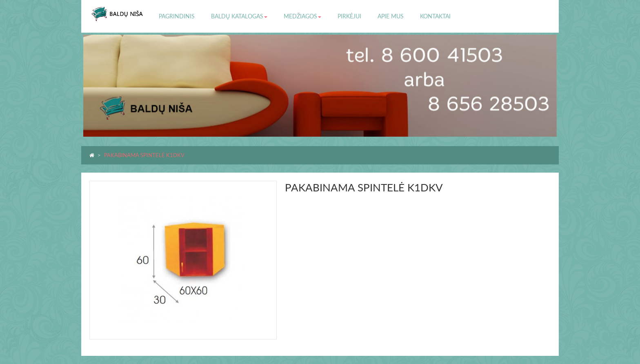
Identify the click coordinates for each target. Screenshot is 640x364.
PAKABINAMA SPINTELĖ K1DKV (144, 155)
